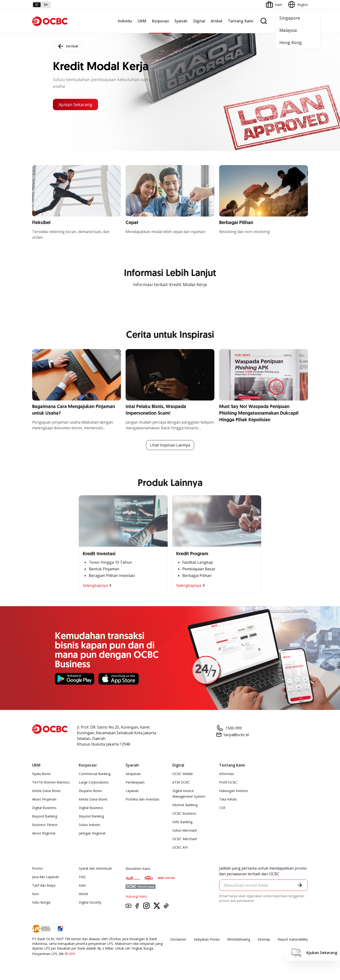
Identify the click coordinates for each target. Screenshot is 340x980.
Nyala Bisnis (41, 774)
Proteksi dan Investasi (142, 799)
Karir (82, 885)
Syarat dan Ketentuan (95, 868)
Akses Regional (44, 833)
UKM (142, 21)
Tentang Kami (241, 21)
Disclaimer (178, 939)
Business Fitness (45, 825)
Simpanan (133, 774)
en (46, 5)
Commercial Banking (95, 774)
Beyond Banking (45, 816)
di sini (70, 954)
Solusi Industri (89, 825)
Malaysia (288, 30)
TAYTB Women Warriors (51, 782)
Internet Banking (185, 805)
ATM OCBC (181, 782)
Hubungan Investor (234, 791)
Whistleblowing (239, 939)
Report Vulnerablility (293, 939)
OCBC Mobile (183, 774)
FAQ (82, 877)
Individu (125, 21)
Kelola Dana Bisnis (46, 791)
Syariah (181, 21)
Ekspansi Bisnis (90, 791)
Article (84, 894)
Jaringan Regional (92, 833)
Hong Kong (291, 42)
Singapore (290, 18)
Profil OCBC (228, 782)
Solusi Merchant (185, 830)
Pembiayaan (135, 782)
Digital (199, 21)
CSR (222, 808)
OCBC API (180, 847)
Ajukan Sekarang (75, 104)
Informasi (226, 774)
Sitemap (264, 939)
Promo (37, 868)
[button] (300, 885)
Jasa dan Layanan (46, 877)
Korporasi (160, 21)
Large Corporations (94, 782)
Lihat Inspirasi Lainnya (170, 445)
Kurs (36, 894)
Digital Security (90, 902)
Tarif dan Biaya (44, 885)
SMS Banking (182, 822)
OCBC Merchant (185, 839)
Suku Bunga (41, 902)
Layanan (132, 791)
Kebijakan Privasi (207, 939)
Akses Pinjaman (44, 799)
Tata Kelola (228, 799)
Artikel (216, 21)
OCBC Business (184, 813)
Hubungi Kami (136, 896)
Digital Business (44, 808)
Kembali (68, 46)
